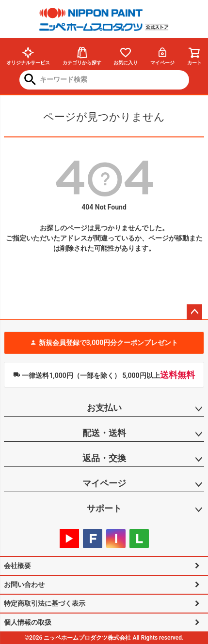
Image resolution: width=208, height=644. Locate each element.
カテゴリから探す (82, 56)
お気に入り (126, 56)
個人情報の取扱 (28, 622)
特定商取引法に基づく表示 (45, 603)
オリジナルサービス (28, 56)
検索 (30, 80)
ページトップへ (194, 312)
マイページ (162, 56)
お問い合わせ (24, 584)
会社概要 (17, 566)
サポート (104, 508)
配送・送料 (104, 433)
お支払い (104, 408)
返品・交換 (104, 458)
